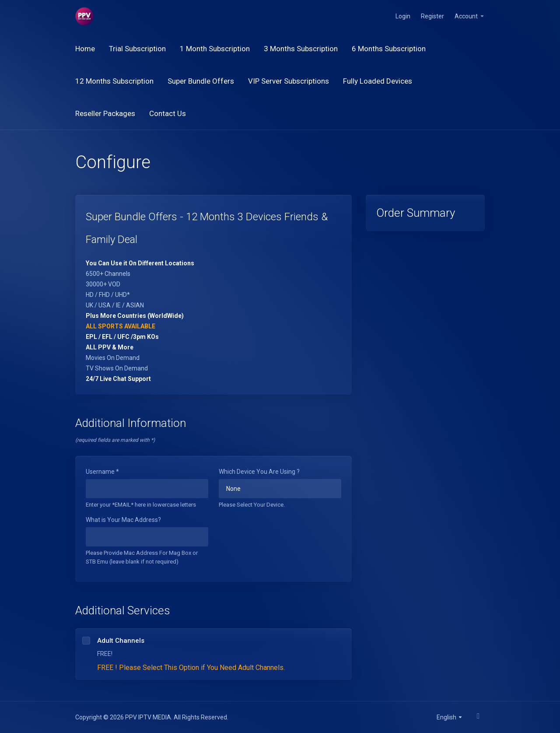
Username (102, 472)
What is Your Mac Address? (123, 520)
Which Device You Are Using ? (259, 472)
